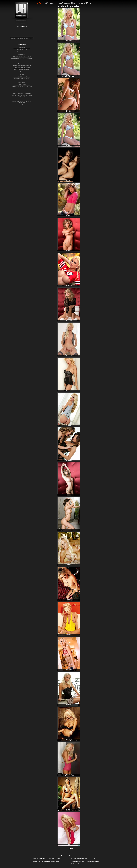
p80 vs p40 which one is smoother (22, 93)
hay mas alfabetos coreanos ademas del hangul (22, 96)
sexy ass (22, 74)
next (72, 849)
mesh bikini (22, 99)
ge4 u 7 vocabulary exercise (22, 70)
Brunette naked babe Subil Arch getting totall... (84, 858)
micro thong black (22, 50)
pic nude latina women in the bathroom (22, 59)
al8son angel (22, 54)
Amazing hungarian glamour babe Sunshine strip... (85, 861)
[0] (64, 849)
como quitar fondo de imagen (22, 79)
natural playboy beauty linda (22, 63)
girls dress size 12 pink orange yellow (22, 87)
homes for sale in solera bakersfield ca (22, 91)
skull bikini (22, 47)
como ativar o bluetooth (22, 76)
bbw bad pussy (22, 84)
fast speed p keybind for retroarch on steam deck (22, 102)
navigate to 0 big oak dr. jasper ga (22, 65)
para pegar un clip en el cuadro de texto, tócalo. (22, 81)
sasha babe (22, 105)
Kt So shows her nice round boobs (81, 864)
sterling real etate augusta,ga (22, 67)
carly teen (22, 89)
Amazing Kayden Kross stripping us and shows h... (47, 858)
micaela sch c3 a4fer (22, 52)
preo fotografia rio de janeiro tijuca (22, 56)
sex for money (22, 72)
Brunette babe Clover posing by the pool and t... (46, 861)
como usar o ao (22, 61)
